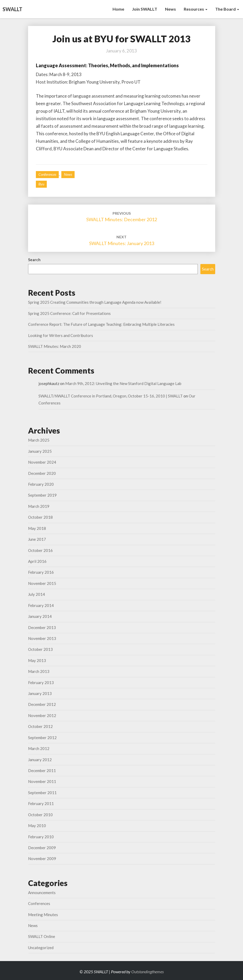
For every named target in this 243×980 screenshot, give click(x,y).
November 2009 (42, 859)
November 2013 (42, 638)
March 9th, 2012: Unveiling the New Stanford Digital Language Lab (123, 383)
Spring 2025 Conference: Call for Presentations (69, 313)
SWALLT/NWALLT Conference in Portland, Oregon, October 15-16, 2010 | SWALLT (111, 396)
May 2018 (37, 528)
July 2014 (37, 594)
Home (118, 9)
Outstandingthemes (147, 972)
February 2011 (41, 803)
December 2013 (42, 627)
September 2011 (42, 793)
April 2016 (37, 561)
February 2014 (41, 605)
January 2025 (40, 451)
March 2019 (39, 506)
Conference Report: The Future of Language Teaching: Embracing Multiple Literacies (101, 324)
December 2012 (42, 704)
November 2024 (42, 462)
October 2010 (40, 815)
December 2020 (42, 473)
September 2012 (42, 738)
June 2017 (37, 539)
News (170, 9)
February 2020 (41, 484)
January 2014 (40, 616)
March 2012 (39, 748)
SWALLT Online (42, 936)
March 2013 (39, 671)
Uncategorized (41, 948)
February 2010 (41, 837)
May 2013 (37, 660)
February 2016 (41, 572)
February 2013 (41, 682)
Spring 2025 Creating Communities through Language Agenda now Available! (95, 302)
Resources (196, 9)
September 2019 (42, 495)
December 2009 (42, 848)
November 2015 (42, 583)
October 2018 (40, 517)
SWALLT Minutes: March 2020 (55, 346)
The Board (227, 9)
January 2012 (40, 760)
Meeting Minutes (43, 915)
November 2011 (42, 781)
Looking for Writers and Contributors (61, 335)
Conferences (47, 174)
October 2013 (40, 649)
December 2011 (42, 771)
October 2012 (40, 726)
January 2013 (40, 693)
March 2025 (39, 440)
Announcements (42, 893)
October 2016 (40, 550)
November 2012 (42, 715)
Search (34, 260)
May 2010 (37, 826)
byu (41, 184)
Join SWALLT (145, 9)
